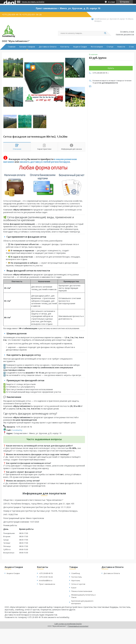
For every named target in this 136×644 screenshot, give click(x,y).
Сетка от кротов (78, 584)
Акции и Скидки (80, 47)
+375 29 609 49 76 (46, 573)
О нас (132, 47)
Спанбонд (76, 573)
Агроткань (76, 580)
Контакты (65, 47)
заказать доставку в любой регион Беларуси (45, 162)
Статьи (110, 47)
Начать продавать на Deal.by (33, 2)
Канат (74, 588)
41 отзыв (111, 2)
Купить (111, 68)
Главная (12, 47)
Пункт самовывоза (47, 584)
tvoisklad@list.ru (46, 580)
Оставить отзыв (127, 32)
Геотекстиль (77, 577)
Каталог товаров (27, 47)
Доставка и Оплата (48, 47)
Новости (121, 47)
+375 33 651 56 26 (46, 577)
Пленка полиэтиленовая (82, 591)
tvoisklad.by (17, 430)
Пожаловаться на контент (78, 626)
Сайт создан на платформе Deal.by (68, 624)
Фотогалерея (97, 47)
